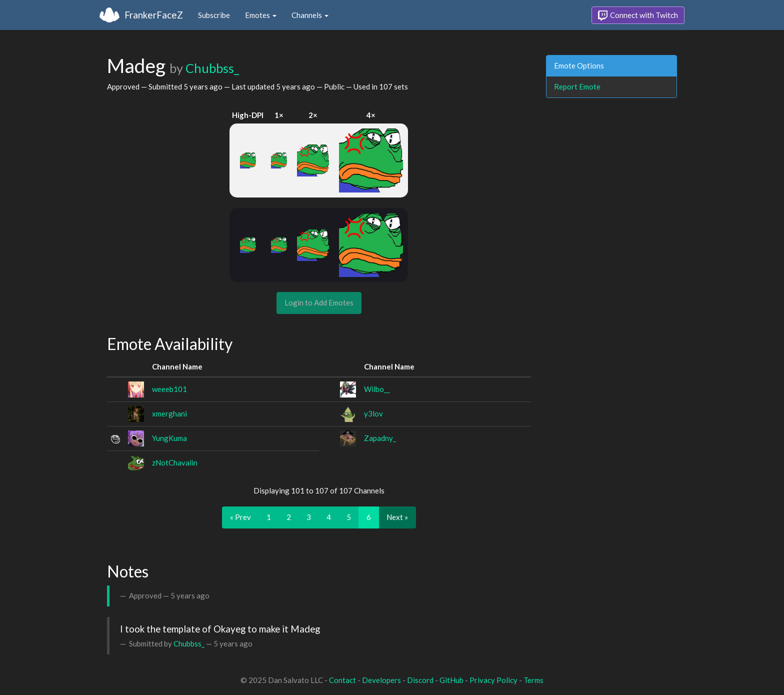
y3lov (373, 413)
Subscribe (214, 15)
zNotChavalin (175, 462)
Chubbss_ (212, 68)
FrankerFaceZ (154, 15)
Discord (420, 680)
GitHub (451, 680)
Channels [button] (310, 15)
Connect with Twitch (638, 15)
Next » (397, 517)
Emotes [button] (261, 15)
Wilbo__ (377, 389)
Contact (342, 680)
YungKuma (169, 438)
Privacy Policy (493, 680)
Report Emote (577, 86)
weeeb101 (169, 389)
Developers (381, 680)
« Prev (240, 517)
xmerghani (169, 413)
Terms (533, 680)
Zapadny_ (380, 438)
